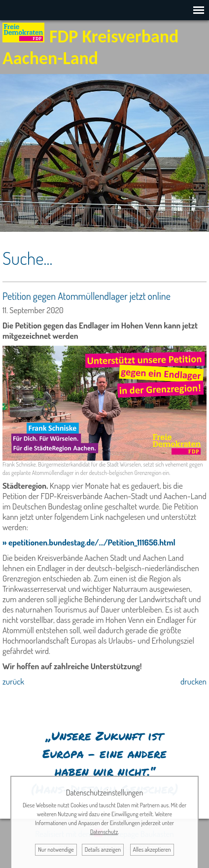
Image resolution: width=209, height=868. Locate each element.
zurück (13, 681)
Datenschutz (104, 832)
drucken (193, 681)
